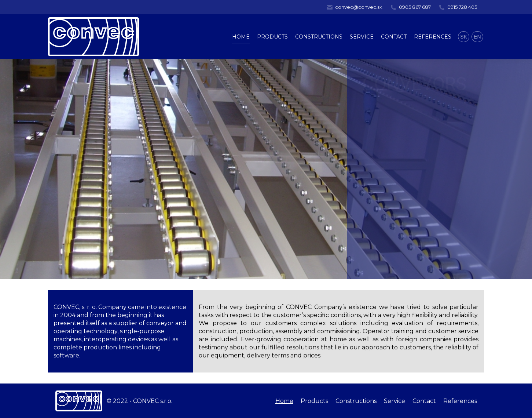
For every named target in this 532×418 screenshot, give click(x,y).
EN (477, 37)
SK (464, 37)
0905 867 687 (410, 7)
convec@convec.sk (354, 7)
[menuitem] (241, 37)
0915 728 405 (458, 7)
